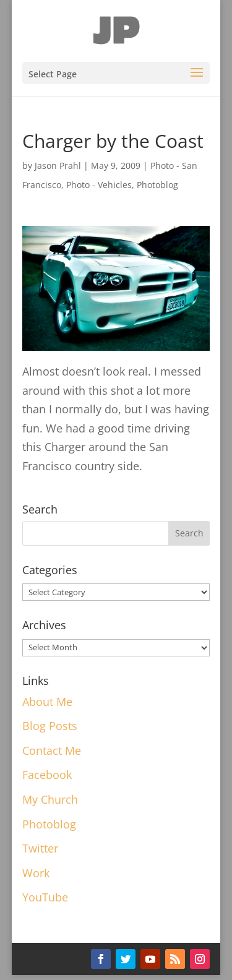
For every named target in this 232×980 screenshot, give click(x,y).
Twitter (40, 848)
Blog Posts (50, 726)
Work (36, 873)
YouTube (45, 897)
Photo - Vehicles (99, 185)
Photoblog (157, 185)
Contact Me (52, 750)
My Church (50, 799)
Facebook (47, 775)
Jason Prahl (58, 165)
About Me (47, 702)
